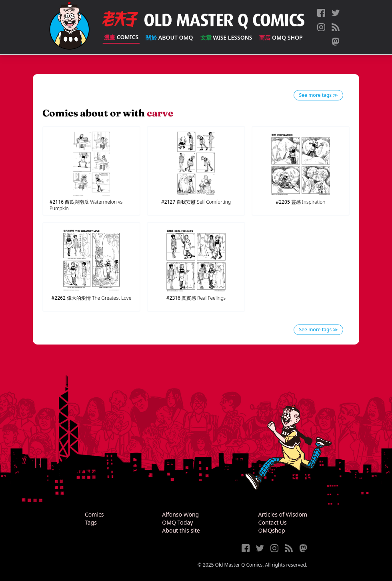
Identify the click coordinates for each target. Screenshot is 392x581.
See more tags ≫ (318, 95)
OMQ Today (177, 522)
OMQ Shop (281, 37)
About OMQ (169, 37)
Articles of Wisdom (283, 514)
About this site (181, 530)
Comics (121, 37)
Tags (91, 522)
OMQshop (272, 530)
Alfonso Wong (180, 514)
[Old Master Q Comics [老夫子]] (69, 27)
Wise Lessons (226, 37)
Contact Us (273, 522)
